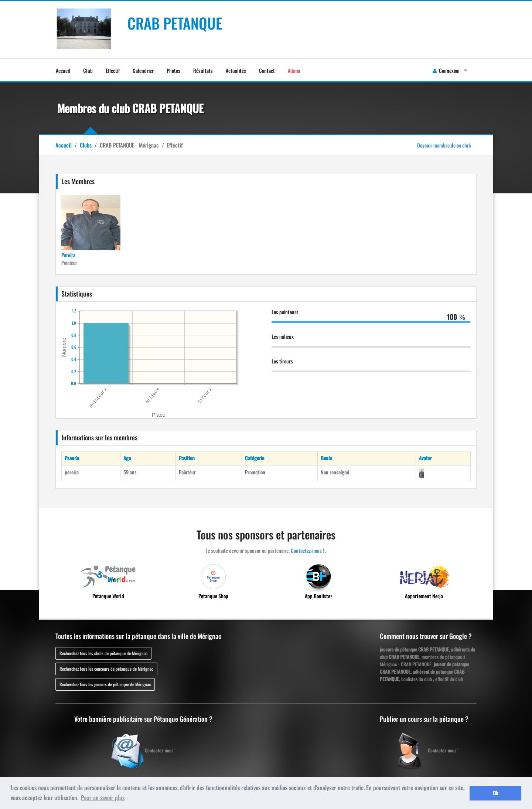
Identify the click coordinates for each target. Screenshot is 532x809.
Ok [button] (496, 793)
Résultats (203, 70)
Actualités (236, 70)
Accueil (63, 70)
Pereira (68, 255)
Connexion (446, 70)
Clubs (86, 145)
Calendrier (143, 70)
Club (88, 70)
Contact (267, 70)
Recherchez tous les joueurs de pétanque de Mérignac (105, 684)
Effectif (113, 70)
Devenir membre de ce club (444, 145)
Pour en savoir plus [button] (103, 798)
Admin (294, 70)
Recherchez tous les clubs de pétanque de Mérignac (103, 653)
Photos (173, 70)
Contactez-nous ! (307, 550)
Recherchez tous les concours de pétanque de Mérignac (106, 669)
